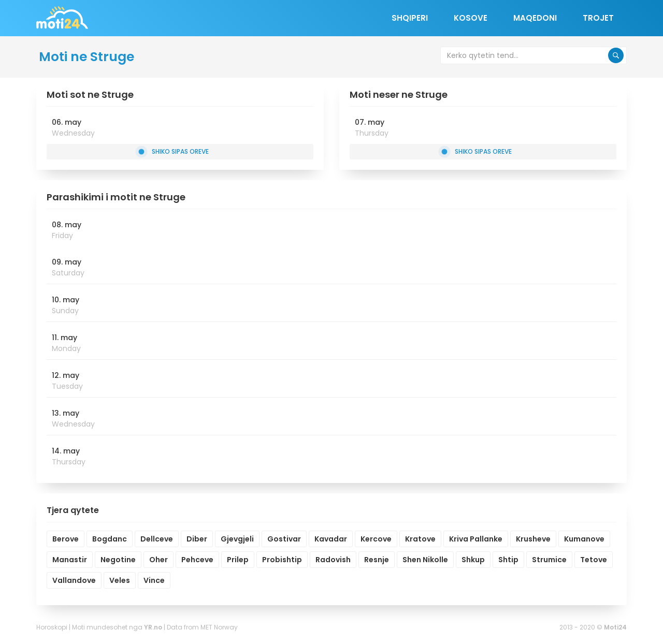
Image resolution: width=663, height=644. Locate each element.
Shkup (473, 560)
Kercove (376, 539)
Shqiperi (410, 18)
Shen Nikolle (425, 560)
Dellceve (157, 539)
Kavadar (331, 539)
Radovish (333, 560)
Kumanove (584, 539)
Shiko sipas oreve (173, 151)
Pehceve (197, 560)
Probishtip (282, 560)
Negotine (118, 560)
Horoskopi (52, 627)
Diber (197, 539)
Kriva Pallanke (476, 539)
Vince (154, 580)
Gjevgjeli (237, 539)
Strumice (549, 560)
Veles (120, 580)
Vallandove (74, 580)
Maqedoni (535, 18)
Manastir (70, 560)
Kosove (471, 18)
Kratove (420, 539)
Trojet (598, 18)
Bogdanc (110, 539)
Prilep (238, 560)
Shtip (508, 560)
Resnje (377, 560)
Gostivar (284, 539)
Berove (66, 539)
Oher (158, 560)
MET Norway (219, 627)
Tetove (594, 560)
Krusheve (533, 539)
